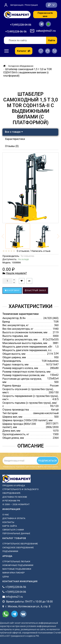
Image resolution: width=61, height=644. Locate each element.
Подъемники (10, 551)
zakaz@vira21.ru (46, 31)
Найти (52, 40)
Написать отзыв (41, 251)
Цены (6, 577)
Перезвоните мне (45, 15)
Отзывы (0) (12, 146)
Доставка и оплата (14, 518)
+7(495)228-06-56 (16, 32)
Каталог (24, 51)
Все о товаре (14, 132)
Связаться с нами (13, 530)
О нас (6, 515)
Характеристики (15, 139)
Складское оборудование (18, 548)
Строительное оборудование (20, 544)
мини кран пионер (14, 573)
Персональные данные (16, 533)
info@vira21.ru (14, 597)
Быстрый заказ (35, 290)
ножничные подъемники (18, 565)
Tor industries (27, 256)
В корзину (12, 290)
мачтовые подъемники (17, 569)
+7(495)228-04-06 (21, 25)
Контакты (8, 522)
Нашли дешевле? (16, 273)
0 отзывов (22, 251)
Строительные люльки (16, 561)
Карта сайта (10, 526)
